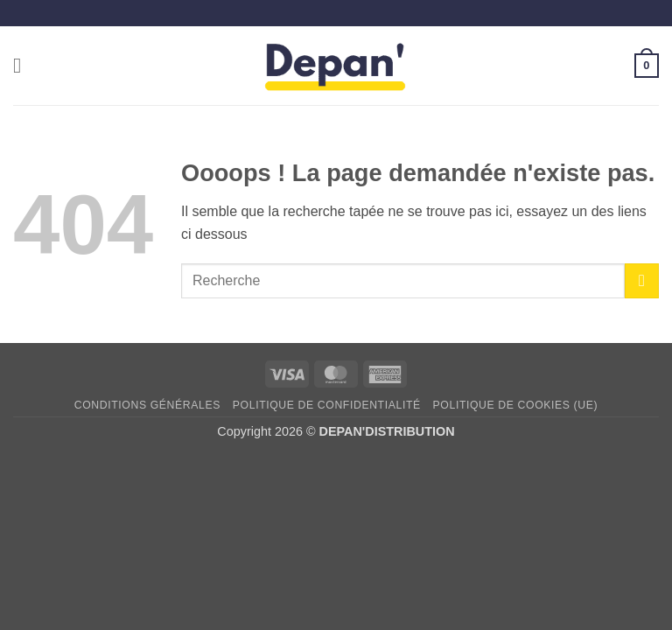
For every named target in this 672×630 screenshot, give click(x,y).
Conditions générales (147, 405)
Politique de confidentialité (327, 405)
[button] (24, 65)
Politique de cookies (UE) (516, 405)
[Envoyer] (642, 280)
